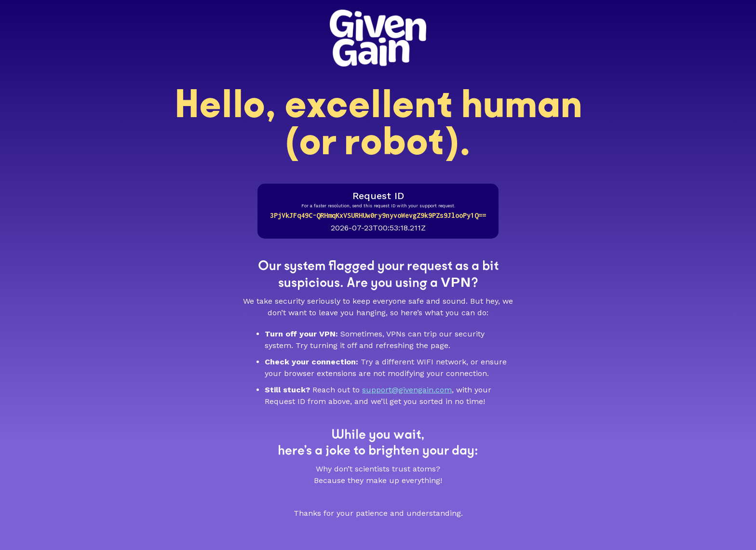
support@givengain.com (407, 390)
